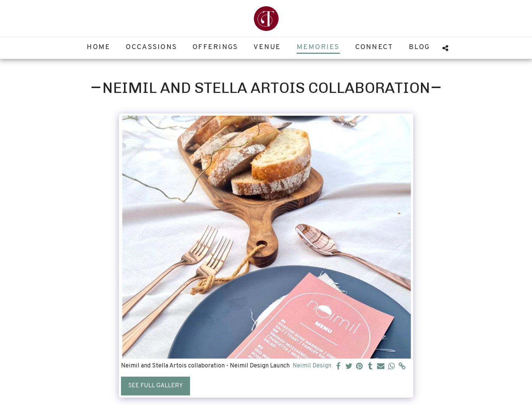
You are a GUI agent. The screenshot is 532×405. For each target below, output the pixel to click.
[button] (445, 48)
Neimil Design (312, 366)
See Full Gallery (156, 386)
